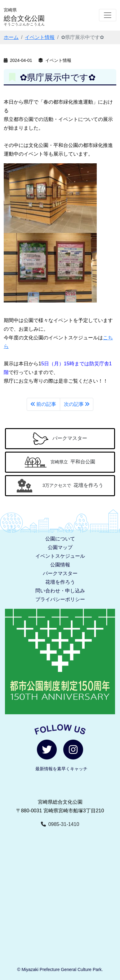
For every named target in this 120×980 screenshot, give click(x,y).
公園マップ (60, 547)
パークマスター (60, 573)
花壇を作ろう (60, 582)
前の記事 (43, 404)
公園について (60, 539)
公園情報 (60, 565)
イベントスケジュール (60, 556)
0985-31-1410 (60, 824)
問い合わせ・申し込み (60, 591)
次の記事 (77, 404)
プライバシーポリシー (60, 599)
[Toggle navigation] (108, 15)
